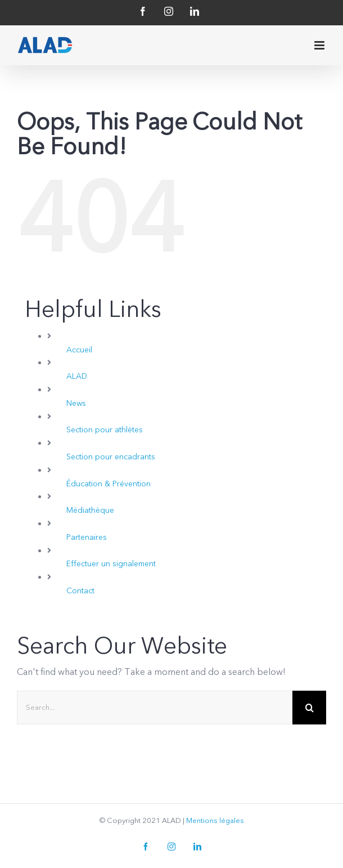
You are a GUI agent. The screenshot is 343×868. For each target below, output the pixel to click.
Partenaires (87, 537)
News (76, 403)
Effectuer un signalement (111, 564)
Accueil (79, 350)
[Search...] (155, 708)
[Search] (309, 708)
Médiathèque (90, 510)
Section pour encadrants (111, 457)
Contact (80, 591)
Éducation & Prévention (109, 484)
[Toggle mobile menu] (320, 45)
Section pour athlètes (105, 430)
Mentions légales (215, 821)
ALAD (77, 376)
